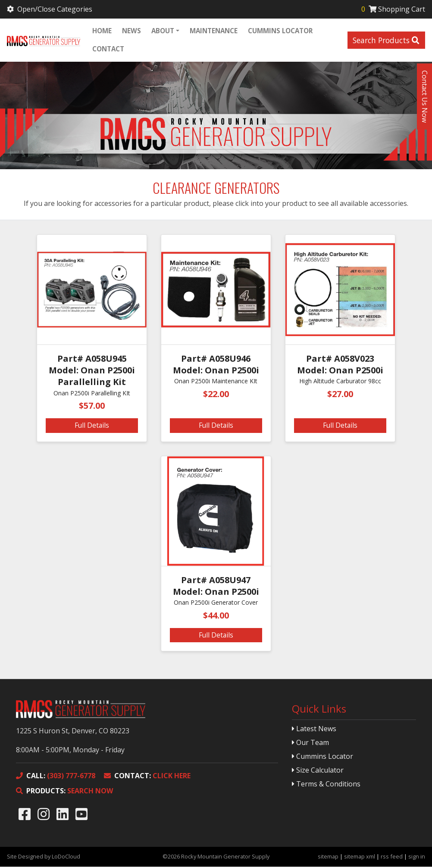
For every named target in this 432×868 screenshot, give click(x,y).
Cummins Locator (280, 31)
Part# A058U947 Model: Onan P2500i (216, 587)
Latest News (314, 730)
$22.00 (216, 395)
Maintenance (214, 31)
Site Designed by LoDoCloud (44, 858)
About (163, 31)
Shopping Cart (393, 9)
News (131, 31)
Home (102, 31)
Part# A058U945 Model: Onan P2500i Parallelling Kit (92, 371)
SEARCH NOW (64, 792)
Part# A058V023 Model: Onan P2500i (340, 366)
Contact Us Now (425, 96)
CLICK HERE (147, 777)
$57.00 (92, 407)
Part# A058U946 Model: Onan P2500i (216, 366)
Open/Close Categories (50, 9)
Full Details (92, 426)
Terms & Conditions (326, 785)
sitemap (328, 858)
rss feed (392, 858)
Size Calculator (318, 771)
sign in (417, 858)
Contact (108, 49)
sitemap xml (360, 858)
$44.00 (216, 617)
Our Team (310, 744)
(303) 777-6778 (56, 777)
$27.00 (340, 395)
